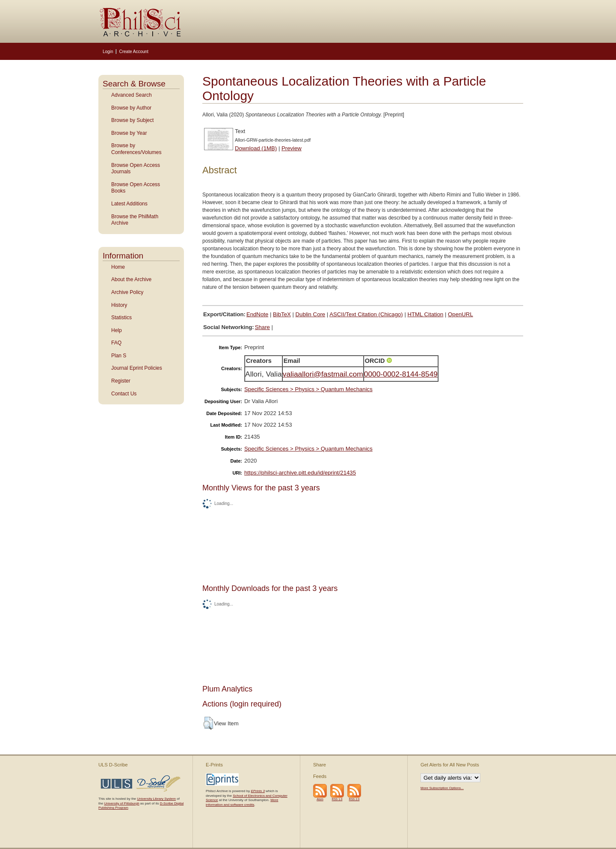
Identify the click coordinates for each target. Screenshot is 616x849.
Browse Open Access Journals (136, 169)
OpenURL (461, 314)
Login (108, 52)
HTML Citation (426, 314)
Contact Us (124, 394)
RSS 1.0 (337, 799)
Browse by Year (129, 133)
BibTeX (282, 314)
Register (121, 381)
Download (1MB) (256, 148)
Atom (320, 799)
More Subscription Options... (442, 788)
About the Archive (131, 279)
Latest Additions (129, 204)
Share (262, 327)
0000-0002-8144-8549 (401, 374)
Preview (292, 148)
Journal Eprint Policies (137, 368)
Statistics (121, 318)
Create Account (133, 52)
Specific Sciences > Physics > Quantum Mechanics (308, 389)
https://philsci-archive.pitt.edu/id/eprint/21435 (300, 473)
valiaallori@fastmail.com (323, 374)
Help (117, 330)
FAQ (116, 343)
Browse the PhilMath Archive (135, 220)
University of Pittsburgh (121, 803)
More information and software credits (242, 802)
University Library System (156, 799)
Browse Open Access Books (136, 188)
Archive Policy (127, 292)
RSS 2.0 (354, 799)
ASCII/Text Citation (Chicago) (366, 314)
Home (118, 267)
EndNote (257, 314)
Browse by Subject (132, 120)
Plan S (119, 356)
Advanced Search (132, 95)
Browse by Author (131, 108)
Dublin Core (311, 314)
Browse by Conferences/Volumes (136, 149)
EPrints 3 (258, 791)
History (119, 305)
